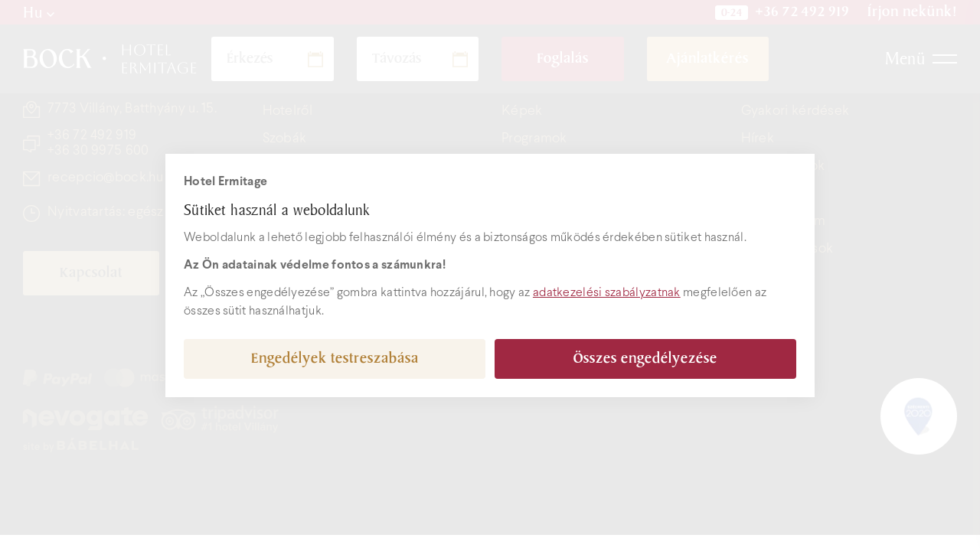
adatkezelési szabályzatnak (607, 293)
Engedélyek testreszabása (335, 359)
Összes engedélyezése (645, 359)
